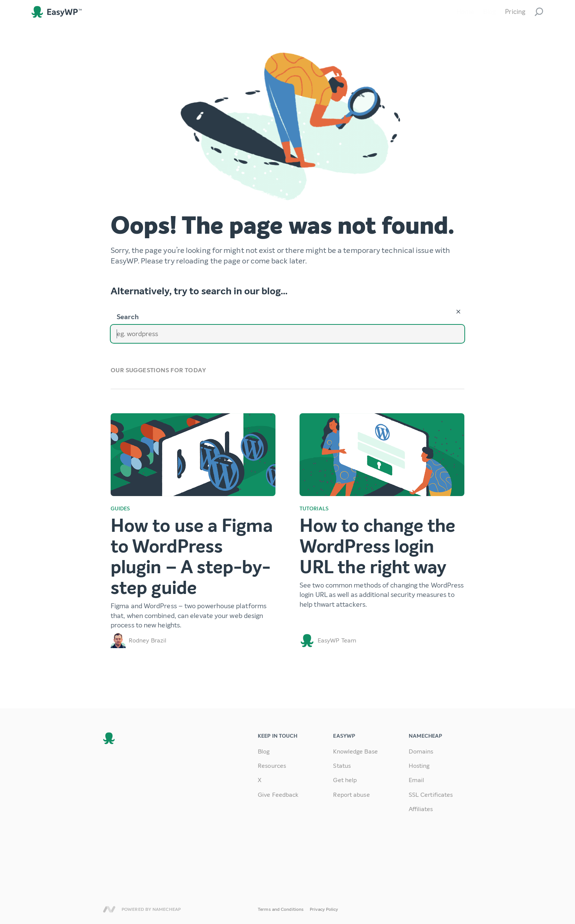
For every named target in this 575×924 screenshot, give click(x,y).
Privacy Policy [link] (324, 909)
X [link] (260, 780)
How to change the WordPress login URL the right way (378, 546)
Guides (120, 509)
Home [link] (465, 12)
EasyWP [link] (57, 12)
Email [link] (417, 780)
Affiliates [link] (421, 809)
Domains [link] (421, 751)
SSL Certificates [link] (431, 795)
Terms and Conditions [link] (281, 909)
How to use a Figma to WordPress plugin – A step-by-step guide (192, 557)
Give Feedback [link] (278, 795)
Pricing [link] (515, 12)
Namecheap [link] (109, 909)
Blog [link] (490, 12)
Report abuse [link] (351, 795)
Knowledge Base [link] (355, 751)
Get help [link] (345, 780)
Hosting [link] (419, 766)
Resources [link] (272, 766)
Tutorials (314, 509)
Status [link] (342, 766)
